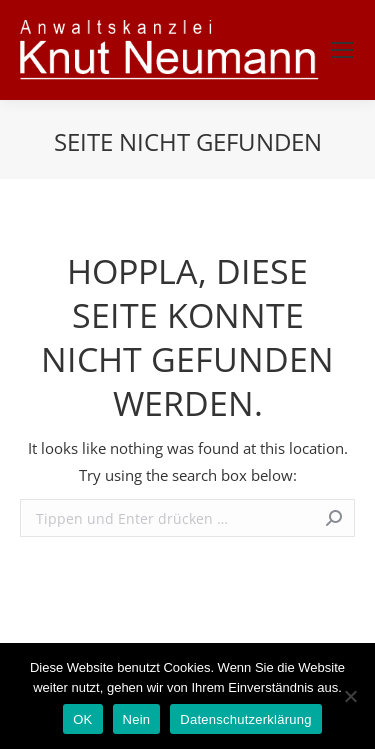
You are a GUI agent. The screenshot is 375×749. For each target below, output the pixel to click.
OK (82, 719)
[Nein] (350, 696)
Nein (137, 719)
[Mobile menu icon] (342, 50)
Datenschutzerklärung (245, 719)
